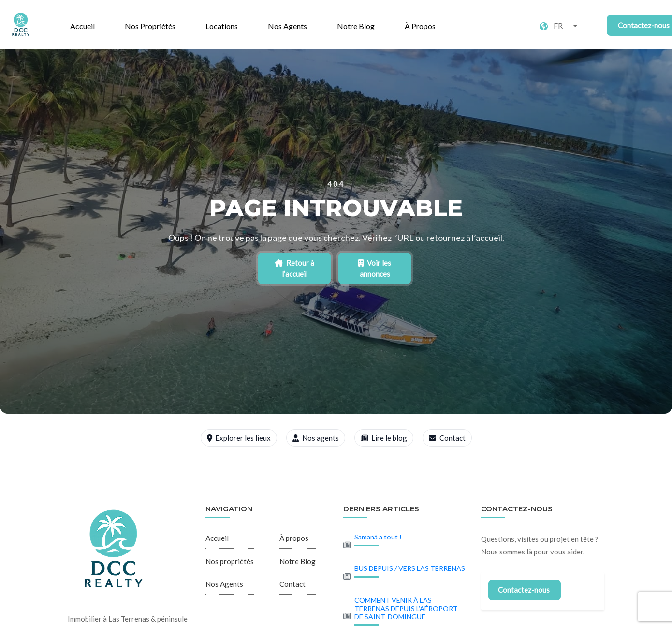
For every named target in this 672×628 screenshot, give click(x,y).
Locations (222, 26)
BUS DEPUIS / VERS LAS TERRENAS (410, 568)
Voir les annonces (375, 268)
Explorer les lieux (239, 438)
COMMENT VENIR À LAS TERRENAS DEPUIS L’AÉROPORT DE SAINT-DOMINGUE (406, 608)
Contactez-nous (524, 590)
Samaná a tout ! (378, 537)
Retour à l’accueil (294, 268)
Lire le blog (384, 438)
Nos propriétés (150, 26)
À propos (420, 26)
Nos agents (316, 438)
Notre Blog (356, 26)
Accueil (82, 26)
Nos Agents (287, 26)
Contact (447, 438)
